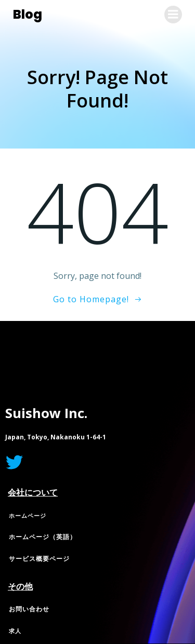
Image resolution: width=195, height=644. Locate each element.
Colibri (129, 367)
